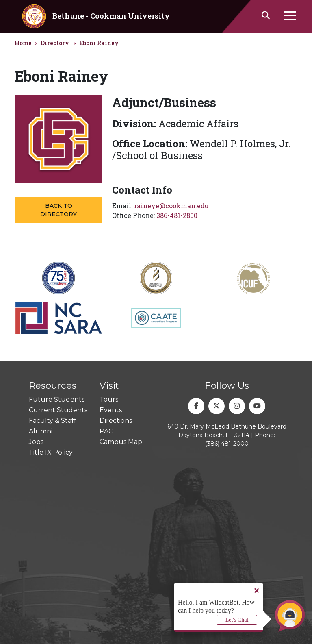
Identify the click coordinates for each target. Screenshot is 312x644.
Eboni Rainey (99, 43)
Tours (109, 399)
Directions (116, 421)
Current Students (58, 410)
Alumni (41, 431)
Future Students (57, 399)
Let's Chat (237, 620)
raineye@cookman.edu (171, 206)
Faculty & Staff (53, 421)
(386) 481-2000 (227, 444)
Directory (55, 43)
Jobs (36, 442)
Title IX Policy (51, 452)
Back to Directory (58, 210)
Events (111, 410)
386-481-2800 (177, 215)
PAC (106, 431)
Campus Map (121, 442)
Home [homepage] (23, 43)
